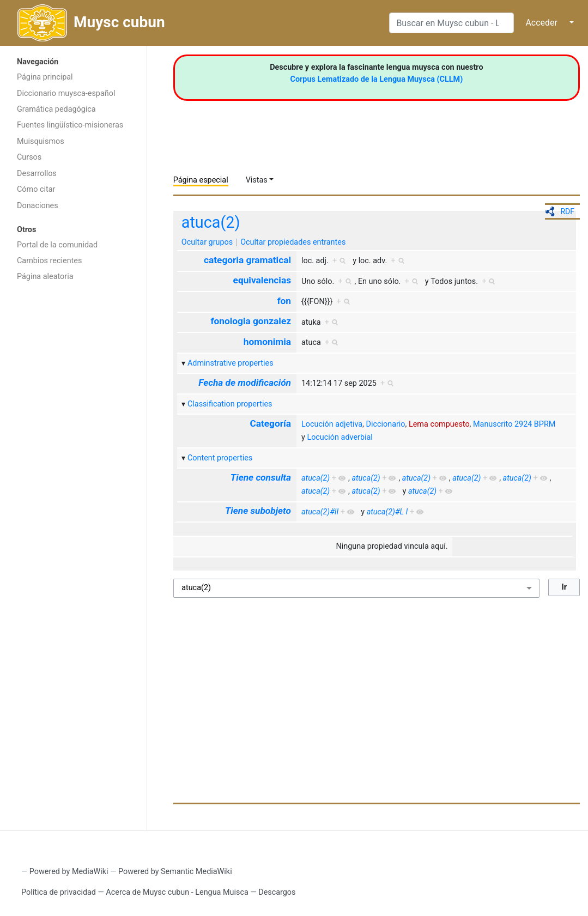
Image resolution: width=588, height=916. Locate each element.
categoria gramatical (247, 260)
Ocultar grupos (207, 242)
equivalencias (262, 280)
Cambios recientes (49, 261)
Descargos (277, 892)
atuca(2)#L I (387, 512)
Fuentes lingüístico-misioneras (70, 125)
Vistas (257, 180)
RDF (567, 211)
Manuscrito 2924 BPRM (514, 424)
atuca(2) (211, 222)
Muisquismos (41, 141)
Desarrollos (37, 174)
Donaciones (38, 206)
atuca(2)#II (320, 512)
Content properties (220, 458)
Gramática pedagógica (56, 109)
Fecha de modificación (245, 383)
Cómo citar (36, 189)
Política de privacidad (59, 892)
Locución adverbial (340, 437)
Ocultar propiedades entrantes (293, 242)
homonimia (267, 342)
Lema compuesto (439, 424)
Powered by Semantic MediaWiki (175, 872)
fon (284, 301)
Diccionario (386, 424)
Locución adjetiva (332, 424)
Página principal (45, 77)
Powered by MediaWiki (69, 872)
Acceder (541, 23)
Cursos (29, 157)
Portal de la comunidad (57, 245)
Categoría (270, 423)
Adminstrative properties (231, 363)
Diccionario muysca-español (66, 93)
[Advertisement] (73, 460)
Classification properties (230, 404)
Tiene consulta (261, 477)
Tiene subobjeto (258, 511)
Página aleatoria (45, 277)
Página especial (201, 180)
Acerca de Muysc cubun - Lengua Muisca (177, 892)
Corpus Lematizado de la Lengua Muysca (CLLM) (377, 79)
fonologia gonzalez (251, 321)
